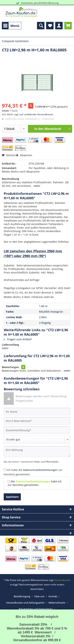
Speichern (12, 497)
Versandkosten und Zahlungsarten (25, 603)
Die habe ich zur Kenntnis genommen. (35, 483)
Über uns (39, 596)
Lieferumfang (10, 345)
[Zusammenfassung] (37, 430)
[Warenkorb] (68, 26)
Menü (11, 25)
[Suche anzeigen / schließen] (41, 26)
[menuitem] (12, 26)
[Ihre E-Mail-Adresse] (37, 421)
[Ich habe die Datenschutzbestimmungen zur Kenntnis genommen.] (5, 470)
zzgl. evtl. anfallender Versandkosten (34, 114)
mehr (37, 186)
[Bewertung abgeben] (37, 440)
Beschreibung (11, 179)
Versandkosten (62, 580)
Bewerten (24, 155)
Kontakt (53, 596)
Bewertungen (10, 367)
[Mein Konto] (59, 26)
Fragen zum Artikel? (18, 339)
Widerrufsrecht (57, 603)
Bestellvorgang (22, 596)
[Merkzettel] (50, 26)
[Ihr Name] (37, 412)
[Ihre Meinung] (37, 452)
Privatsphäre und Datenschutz (36, 609)
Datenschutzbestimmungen (40, 470)
